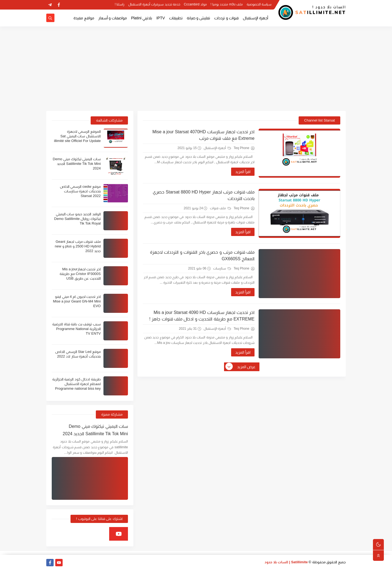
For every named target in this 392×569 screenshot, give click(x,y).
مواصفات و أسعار (113, 18)
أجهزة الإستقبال (255, 18)
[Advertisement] (196, 69)
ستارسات (222, 268)
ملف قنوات (221, 208)
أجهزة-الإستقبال (217, 148)
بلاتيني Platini (142, 18)
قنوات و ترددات (226, 18)
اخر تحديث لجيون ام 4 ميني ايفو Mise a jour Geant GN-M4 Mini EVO (77, 301)
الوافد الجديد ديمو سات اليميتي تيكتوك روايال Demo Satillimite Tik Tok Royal (77, 219)
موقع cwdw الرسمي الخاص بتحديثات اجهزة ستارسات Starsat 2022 (80, 191)
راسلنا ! (120, 4)
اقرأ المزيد (243, 172)
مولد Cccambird (195, 4)
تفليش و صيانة (199, 18)
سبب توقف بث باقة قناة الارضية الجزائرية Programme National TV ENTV (76, 329)
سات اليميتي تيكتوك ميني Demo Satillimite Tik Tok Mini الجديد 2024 (77, 164)
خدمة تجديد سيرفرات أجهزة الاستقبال (154, 4)
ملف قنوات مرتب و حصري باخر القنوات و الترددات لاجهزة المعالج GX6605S (202, 255)
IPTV (160, 18)
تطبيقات (176, 18)
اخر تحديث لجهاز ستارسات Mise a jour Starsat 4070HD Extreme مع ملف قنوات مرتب (203, 135)
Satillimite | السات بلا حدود (286, 562)
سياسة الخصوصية (259, 4)
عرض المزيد (241, 367)
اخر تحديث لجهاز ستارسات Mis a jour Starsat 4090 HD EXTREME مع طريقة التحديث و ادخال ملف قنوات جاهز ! (202, 316)
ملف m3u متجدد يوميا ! (227, 4)
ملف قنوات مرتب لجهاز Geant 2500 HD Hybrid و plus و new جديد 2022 (78, 246)
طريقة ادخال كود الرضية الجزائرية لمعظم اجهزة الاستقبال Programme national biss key (76, 384)
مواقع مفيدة (84, 18)
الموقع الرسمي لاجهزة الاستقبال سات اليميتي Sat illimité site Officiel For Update (77, 136)
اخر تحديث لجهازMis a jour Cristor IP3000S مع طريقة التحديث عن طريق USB (80, 274)
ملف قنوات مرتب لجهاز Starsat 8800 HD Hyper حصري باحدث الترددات (204, 195)
